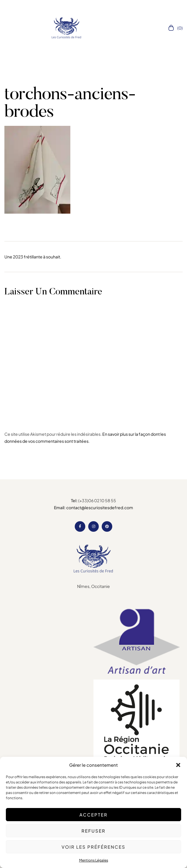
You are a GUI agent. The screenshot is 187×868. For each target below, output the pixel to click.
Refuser (93, 831)
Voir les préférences (93, 847)
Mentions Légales (94, 860)
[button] (178, 765)
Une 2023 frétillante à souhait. (33, 257)
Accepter (93, 815)
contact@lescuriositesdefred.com (100, 507)
